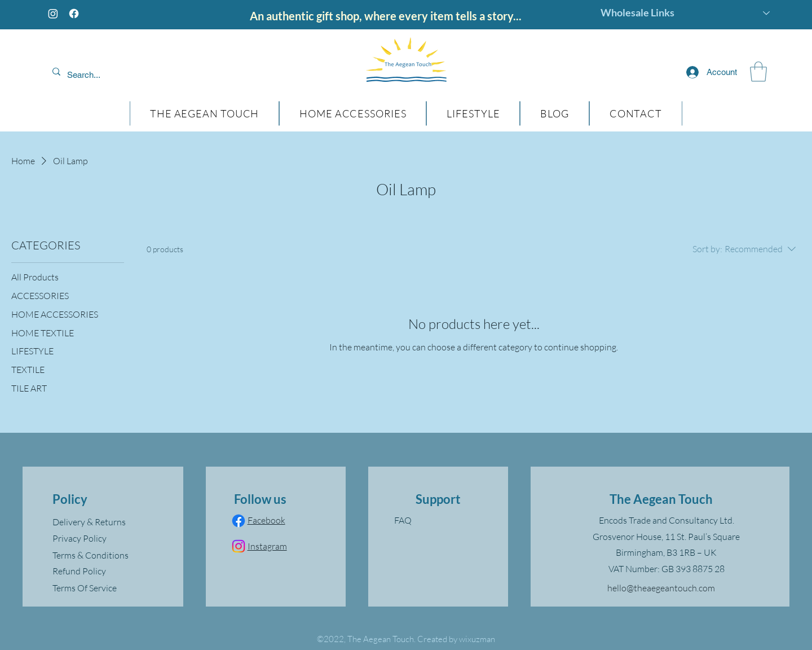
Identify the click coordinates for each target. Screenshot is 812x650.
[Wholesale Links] (686, 13)
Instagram (267, 546)
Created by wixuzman (456, 639)
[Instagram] (53, 14)
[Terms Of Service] (107, 588)
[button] (758, 72)
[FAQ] (438, 520)
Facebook (266, 520)
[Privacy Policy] (107, 538)
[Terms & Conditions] (107, 555)
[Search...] (120, 75)
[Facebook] (74, 14)
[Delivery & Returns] (107, 522)
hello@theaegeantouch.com (661, 588)
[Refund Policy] (107, 571)
